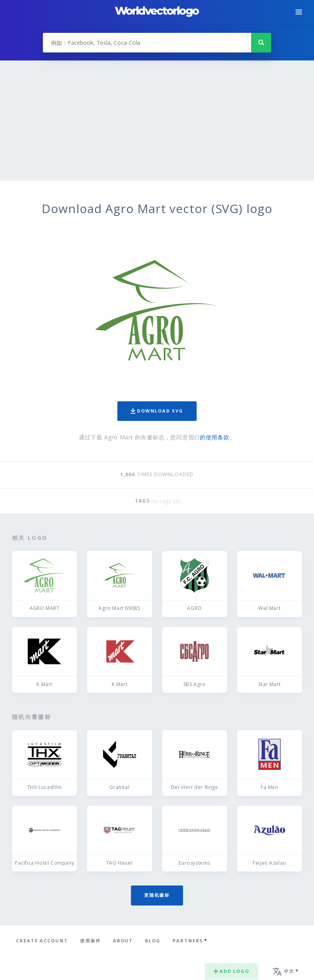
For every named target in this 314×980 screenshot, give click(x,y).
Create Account (42, 941)
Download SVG (157, 411)
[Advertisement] (157, 121)
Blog (153, 941)
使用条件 (91, 941)
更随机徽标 (157, 895)
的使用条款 (215, 437)
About (123, 941)
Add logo (231, 971)
